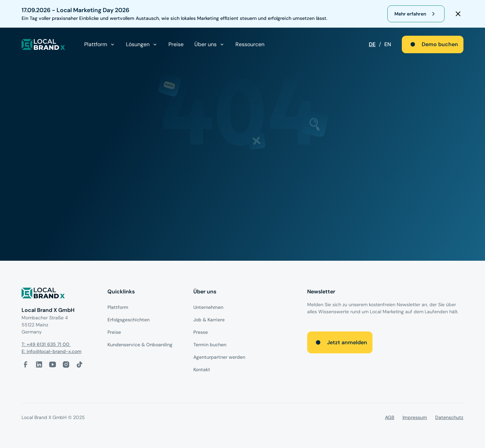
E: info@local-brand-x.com (52, 351)
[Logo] (59, 294)
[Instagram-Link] (66, 364)
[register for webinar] (416, 14)
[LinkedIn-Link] (39, 364)
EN (388, 44)
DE (372, 44)
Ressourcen (250, 44)
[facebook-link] (26, 364)
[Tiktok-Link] (79, 364)
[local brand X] (43, 44)
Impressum (415, 417)
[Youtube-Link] (53, 364)
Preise (176, 44)
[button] (100, 44)
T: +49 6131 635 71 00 (46, 344)
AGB (390, 417)
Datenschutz (449, 417)
